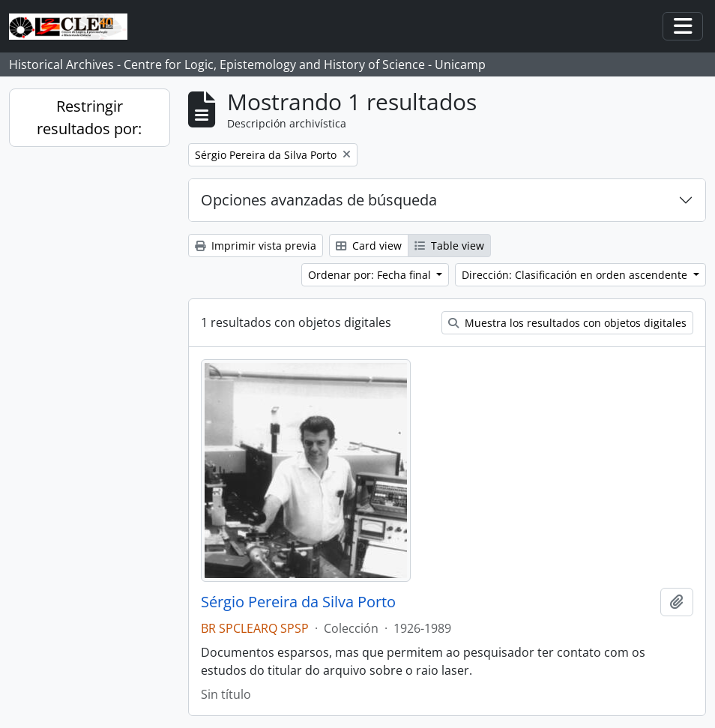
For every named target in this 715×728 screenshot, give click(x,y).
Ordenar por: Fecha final (371, 275)
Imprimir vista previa (256, 246)
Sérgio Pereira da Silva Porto (298, 602)
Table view (449, 246)
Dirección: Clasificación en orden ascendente (576, 275)
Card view (369, 246)
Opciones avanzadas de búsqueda (319, 200)
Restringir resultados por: (89, 117)
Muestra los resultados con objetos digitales (567, 323)
